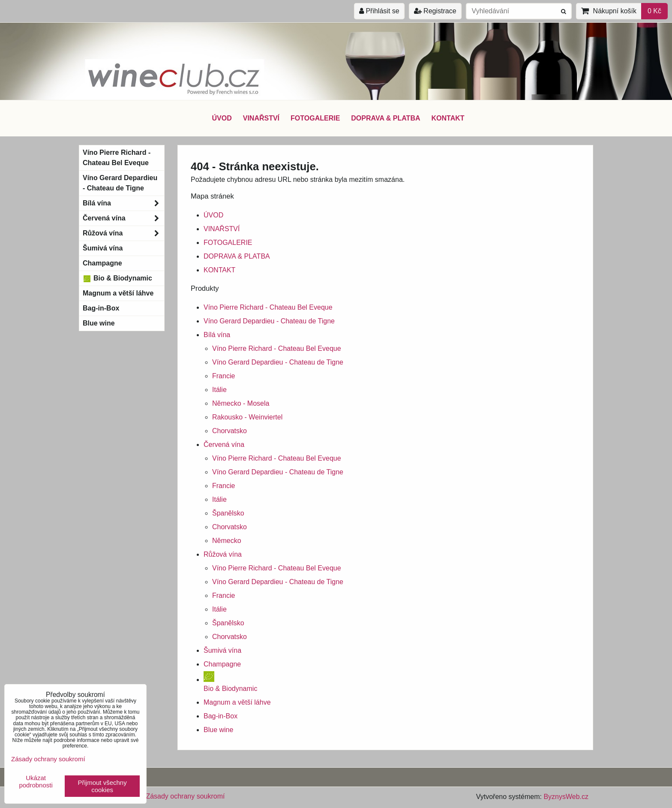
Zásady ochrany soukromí (185, 796)
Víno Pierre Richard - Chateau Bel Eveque (268, 307)
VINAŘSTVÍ (261, 118)
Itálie (219, 390)
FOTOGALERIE (315, 118)
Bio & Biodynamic (117, 278)
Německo (227, 541)
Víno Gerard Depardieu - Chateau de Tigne (269, 321)
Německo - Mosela (241, 403)
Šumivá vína (222, 650)
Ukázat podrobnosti (36, 782)
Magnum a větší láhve (237, 702)
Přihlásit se (379, 11)
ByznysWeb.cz (566, 797)
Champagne (222, 664)
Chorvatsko (229, 431)
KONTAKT (448, 118)
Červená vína (224, 445)
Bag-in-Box (220, 716)
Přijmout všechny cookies (102, 786)
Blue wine (218, 730)
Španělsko (228, 513)
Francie (223, 376)
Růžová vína (223, 554)
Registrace (435, 11)
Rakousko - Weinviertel (247, 417)
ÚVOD (222, 118)
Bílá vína (217, 335)
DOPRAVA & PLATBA (385, 118)
